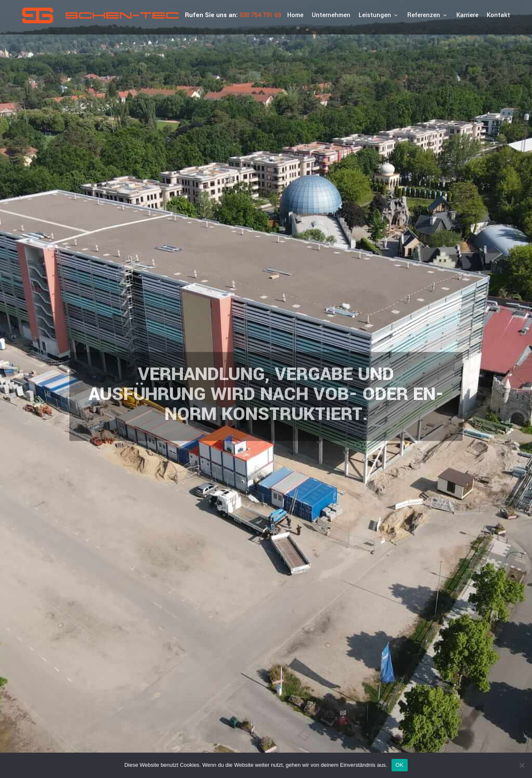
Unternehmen (331, 15)
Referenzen (428, 15)
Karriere (467, 15)
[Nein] (522, 765)
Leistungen (379, 15)
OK (400, 765)
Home (295, 15)
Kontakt (498, 15)
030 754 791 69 (260, 15)
